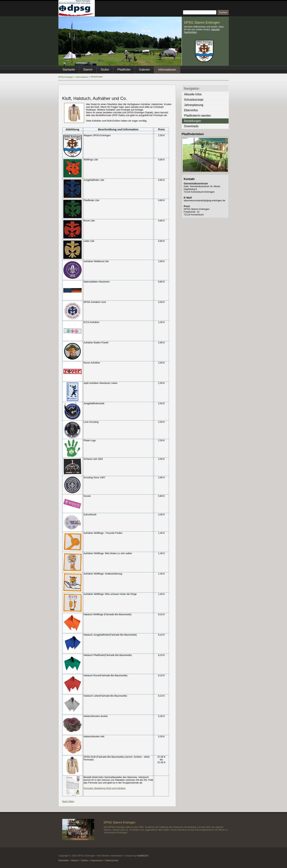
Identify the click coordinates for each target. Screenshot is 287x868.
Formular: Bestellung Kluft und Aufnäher (105, 788)
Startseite (69, 70)
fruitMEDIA (143, 856)
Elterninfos (191, 110)
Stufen (105, 70)
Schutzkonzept (194, 100)
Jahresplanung (194, 105)
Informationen (82, 77)
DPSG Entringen (66, 77)
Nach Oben (68, 801)
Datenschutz (112, 860)
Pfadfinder (124, 70)
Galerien (144, 70)
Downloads (191, 126)
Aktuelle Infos (193, 94)
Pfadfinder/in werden (198, 116)
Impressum (97, 860)
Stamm (88, 70)
